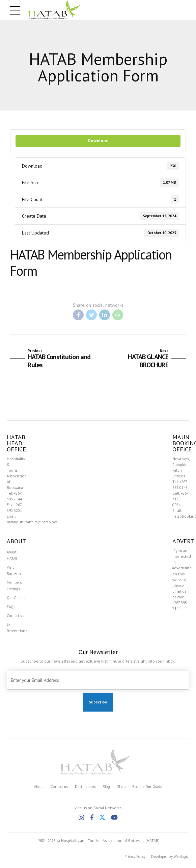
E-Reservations (18, 630)
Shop (121, 789)
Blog (105, 789)
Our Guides (17, 600)
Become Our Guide (150, 789)
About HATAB (12, 555)
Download (98, 141)
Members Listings (15, 587)
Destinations (83, 789)
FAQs (11, 609)
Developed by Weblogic (167, 860)
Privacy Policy (129, 860)
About (35, 789)
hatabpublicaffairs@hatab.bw (32, 522)
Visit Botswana (15, 571)
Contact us (16, 618)
